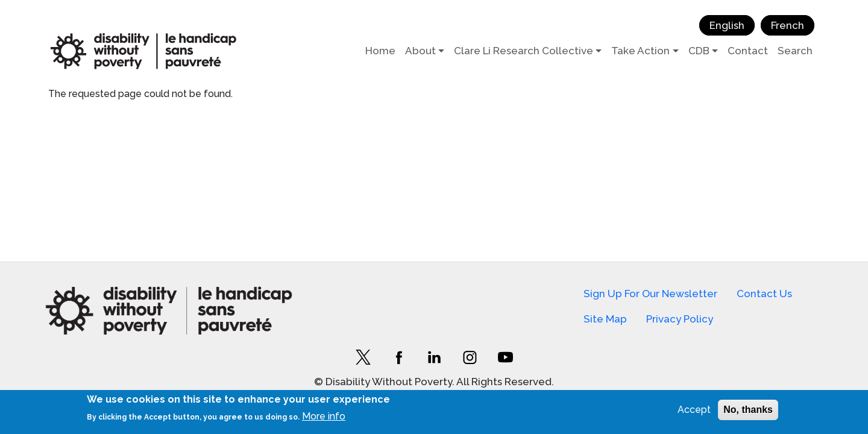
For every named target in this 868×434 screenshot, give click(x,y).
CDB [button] (699, 51)
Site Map (605, 319)
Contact (748, 51)
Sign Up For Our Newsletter (650, 294)
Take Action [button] (640, 51)
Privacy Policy (680, 319)
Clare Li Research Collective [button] (524, 51)
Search (795, 51)
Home (380, 51)
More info (324, 416)
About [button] (420, 51)
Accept (694, 410)
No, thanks (748, 410)
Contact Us (764, 294)
